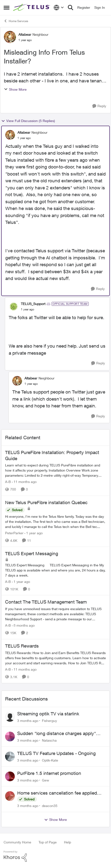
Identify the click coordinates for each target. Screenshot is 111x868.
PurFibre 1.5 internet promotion (49, 773)
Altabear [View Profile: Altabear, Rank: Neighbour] (25, 34)
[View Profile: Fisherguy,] (10, 717)
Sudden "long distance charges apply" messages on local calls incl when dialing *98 (59, 734)
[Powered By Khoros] (55, 856)
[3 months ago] (28, 720)
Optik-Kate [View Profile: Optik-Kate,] (50, 760)
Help (67, 842)
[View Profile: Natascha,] (10, 736)
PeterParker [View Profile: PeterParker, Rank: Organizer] (14, 533)
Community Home (17, 842)
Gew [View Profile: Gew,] (46, 780)
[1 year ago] (34, 533)
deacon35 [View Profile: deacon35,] (50, 806)
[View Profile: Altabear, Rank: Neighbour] (10, 37)
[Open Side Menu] (7, 8)
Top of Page (48, 842)
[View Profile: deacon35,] (10, 796)
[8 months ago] (23, 625)
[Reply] (99, 106)
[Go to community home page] (32, 7)
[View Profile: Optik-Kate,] (10, 756)
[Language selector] (59, 8)
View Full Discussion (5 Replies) (28, 121)
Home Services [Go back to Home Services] (16, 21)
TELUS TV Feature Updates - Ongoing (56, 753)
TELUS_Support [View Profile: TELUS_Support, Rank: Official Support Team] (33, 304)
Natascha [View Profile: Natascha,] (49, 740)
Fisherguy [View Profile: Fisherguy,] (49, 720)
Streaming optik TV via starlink (48, 714)
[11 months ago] (24, 482)
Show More (15, 89)
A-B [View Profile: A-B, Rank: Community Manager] (8, 482)
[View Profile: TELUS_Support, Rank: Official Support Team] (14, 307)
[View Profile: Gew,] (10, 776)
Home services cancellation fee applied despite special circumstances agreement (60, 793)
